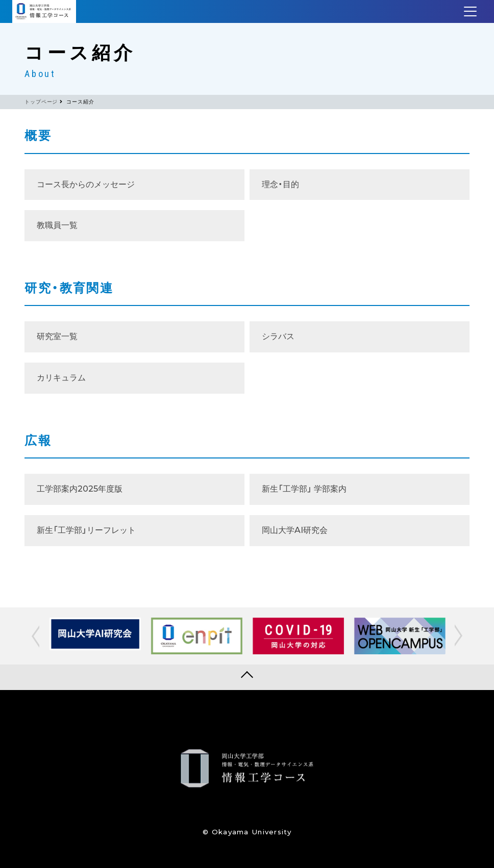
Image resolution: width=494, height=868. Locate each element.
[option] (95, 634)
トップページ (41, 102)
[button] (37, 636)
